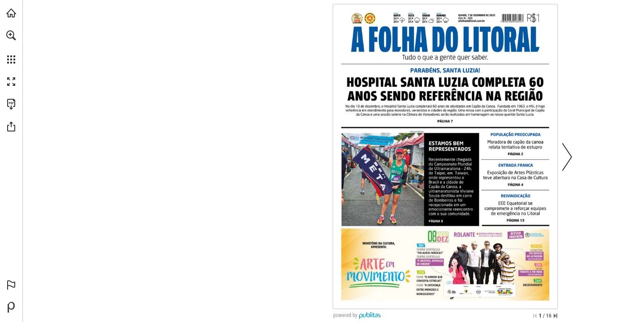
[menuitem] (11, 47)
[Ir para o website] (472, 21)
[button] (11, 35)
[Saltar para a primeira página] (535, 316)
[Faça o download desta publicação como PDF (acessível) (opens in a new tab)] (11, 104)
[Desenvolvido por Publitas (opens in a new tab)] (11, 307)
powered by (345, 315)
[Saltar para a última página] (555, 316)
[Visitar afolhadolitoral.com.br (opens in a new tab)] (11, 13)
